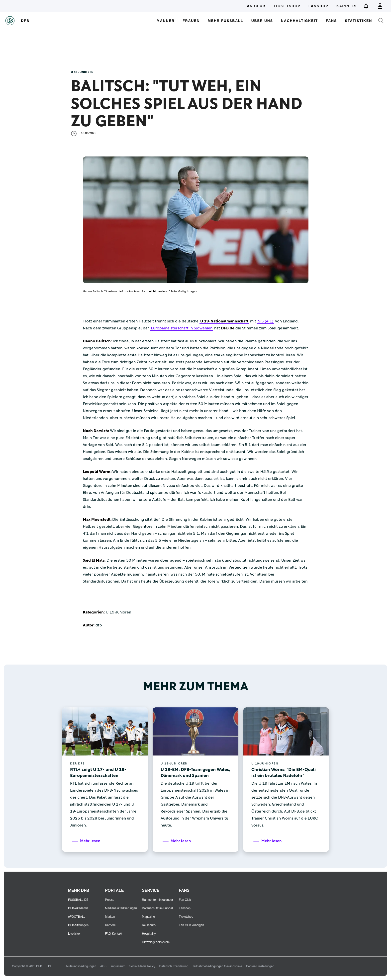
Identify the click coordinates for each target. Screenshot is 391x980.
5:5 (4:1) (266, 321)
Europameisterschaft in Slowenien (182, 328)
